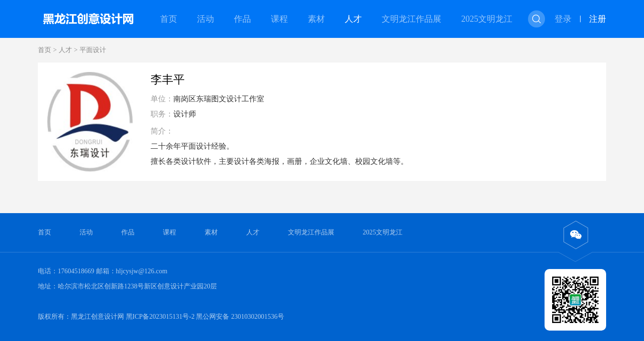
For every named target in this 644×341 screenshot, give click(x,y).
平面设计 (93, 50)
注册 (598, 19)
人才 (353, 19)
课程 (279, 19)
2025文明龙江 (487, 19)
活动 (206, 19)
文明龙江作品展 (411, 19)
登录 (563, 19)
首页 (169, 19)
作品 (242, 19)
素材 (316, 19)
